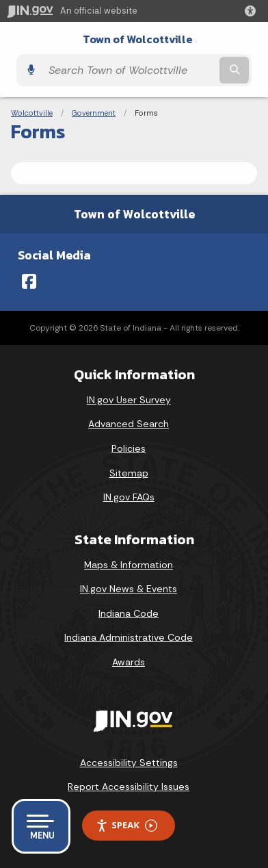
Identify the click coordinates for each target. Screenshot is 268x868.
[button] (253, 11)
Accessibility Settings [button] (129, 763)
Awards (129, 662)
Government (94, 113)
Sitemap (129, 473)
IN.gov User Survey (129, 400)
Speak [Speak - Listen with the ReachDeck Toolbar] (126, 825)
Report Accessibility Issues (129, 787)
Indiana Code (129, 613)
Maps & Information (129, 565)
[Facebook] (29, 281)
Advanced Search (129, 424)
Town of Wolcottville (138, 39)
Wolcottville (32, 113)
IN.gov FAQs (129, 497)
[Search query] (129, 71)
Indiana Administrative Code (129, 637)
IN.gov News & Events (129, 589)
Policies (129, 448)
